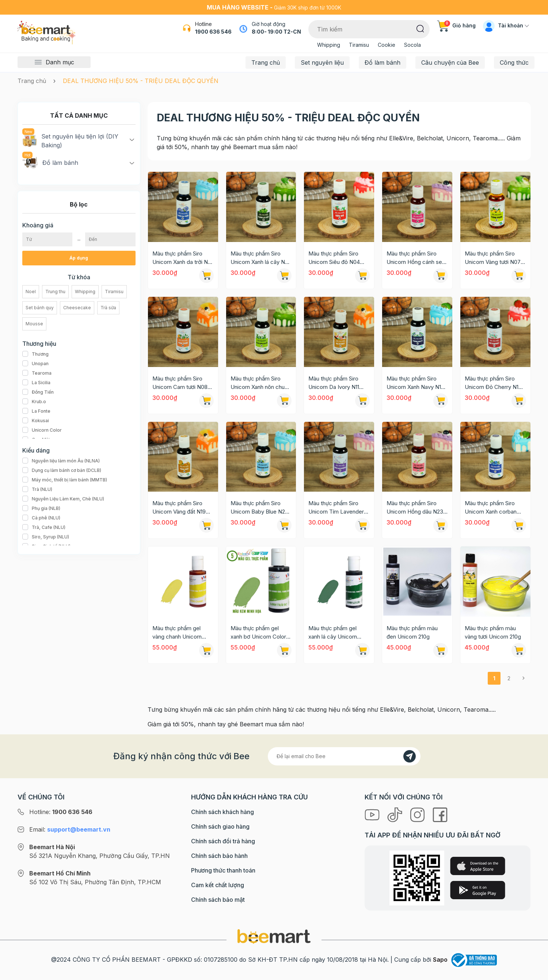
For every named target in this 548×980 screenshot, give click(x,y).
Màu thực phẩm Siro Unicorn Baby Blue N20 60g (259, 508)
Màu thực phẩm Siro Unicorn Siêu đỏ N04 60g (334, 258)
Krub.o (34, 402)
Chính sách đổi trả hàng (223, 841)
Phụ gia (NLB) (41, 508)
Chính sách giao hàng (220, 826)
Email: (70, 829)
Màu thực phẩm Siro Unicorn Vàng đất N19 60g (179, 508)
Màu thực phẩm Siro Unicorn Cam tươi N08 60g (180, 383)
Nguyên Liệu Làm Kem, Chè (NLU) (63, 499)
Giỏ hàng (456, 25)
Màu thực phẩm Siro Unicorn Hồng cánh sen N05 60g (416, 258)
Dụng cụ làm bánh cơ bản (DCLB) (62, 470)
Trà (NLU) (37, 489)
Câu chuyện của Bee (450, 63)
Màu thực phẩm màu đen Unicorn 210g (412, 632)
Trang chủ (266, 63)
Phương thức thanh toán (223, 870)
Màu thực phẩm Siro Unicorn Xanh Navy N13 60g (415, 383)
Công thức (514, 63)
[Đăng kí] (410, 756)
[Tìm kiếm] (420, 28)
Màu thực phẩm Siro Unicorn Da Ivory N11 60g (334, 383)
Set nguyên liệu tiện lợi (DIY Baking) (70, 140)
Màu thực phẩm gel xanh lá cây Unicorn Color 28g (333, 633)
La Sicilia (36, 383)
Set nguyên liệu (322, 63)
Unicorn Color (42, 430)
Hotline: (61, 812)
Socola (412, 45)
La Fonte (36, 411)
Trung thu (55, 292)
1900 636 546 (213, 32)
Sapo (440, 960)
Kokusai (36, 421)
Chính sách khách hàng (222, 812)
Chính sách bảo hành (219, 856)
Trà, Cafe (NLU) (44, 527)
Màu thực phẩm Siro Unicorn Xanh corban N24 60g (491, 508)
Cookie (387, 45)
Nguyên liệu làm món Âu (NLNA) (61, 461)
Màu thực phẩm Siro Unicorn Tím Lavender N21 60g (336, 508)
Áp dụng (79, 258)
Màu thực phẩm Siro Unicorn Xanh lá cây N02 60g (261, 258)
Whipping (329, 45)
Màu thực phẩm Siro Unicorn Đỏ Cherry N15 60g (493, 383)
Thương (35, 354)
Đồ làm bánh (383, 63)
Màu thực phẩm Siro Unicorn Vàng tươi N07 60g (493, 258)
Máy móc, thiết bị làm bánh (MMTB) (65, 480)
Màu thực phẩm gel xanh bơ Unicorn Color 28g (258, 633)
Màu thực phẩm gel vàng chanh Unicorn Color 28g (177, 633)
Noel (31, 292)
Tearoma (37, 373)
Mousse (34, 324)
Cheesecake (77, 308)
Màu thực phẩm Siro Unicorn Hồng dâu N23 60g (415, 508)
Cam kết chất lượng (218, 885)
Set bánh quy (40, 308)
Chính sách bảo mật (218, 900)
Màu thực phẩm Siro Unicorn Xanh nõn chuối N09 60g (260, 383)
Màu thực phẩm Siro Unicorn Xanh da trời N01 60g (183, 258)
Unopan (35, 364)
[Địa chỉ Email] (344, 756)
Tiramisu (359, 45)
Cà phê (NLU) (41, 518)
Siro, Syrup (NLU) (46, 537)
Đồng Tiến (38, 392)
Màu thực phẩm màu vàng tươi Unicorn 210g (493, 632)
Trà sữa (108, 308)
